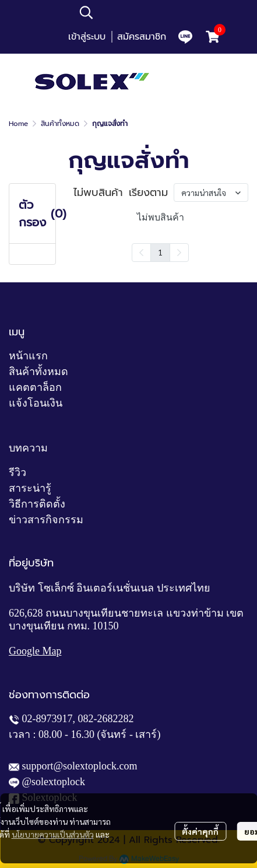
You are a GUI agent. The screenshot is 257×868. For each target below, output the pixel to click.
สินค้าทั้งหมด (60, 124)
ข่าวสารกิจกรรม (46, 520)
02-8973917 (47, 719)
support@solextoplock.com (80, 766)
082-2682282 (106, 719)
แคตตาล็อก (35, 387)
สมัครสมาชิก (142, 37)
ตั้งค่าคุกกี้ (200, 831)
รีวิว (17, 473)
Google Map (35, 651)
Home (18, 124)
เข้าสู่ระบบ (87, 37)
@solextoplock (54, 782)
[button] (149, 12)
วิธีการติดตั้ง (37, 504)
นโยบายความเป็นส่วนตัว (53, 834)
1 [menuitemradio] (160, 252)
